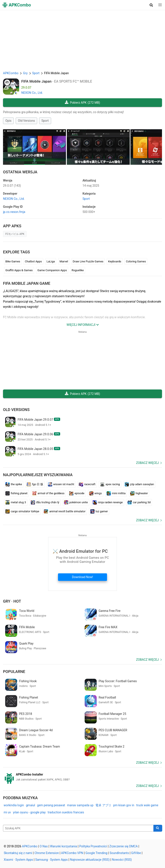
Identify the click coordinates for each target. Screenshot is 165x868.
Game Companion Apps (52, 270)
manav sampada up (80, 805)
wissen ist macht (61, 484)
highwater (139, 493)
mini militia (116, 493)
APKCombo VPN (72, 853)
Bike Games (13, 261)
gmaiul (31, 805)
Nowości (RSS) (122, 860)
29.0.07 (12, 186)
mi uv (7, 812)
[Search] (158, 828)
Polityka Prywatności (93, 846)
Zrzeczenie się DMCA (124, 846)
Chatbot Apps (33, 261)
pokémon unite (76, 502)
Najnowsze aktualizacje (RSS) (90, 860)
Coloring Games (136, 261)
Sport (45, 121)
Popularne (14, 672)
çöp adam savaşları (139, 484)
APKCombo (11, 73)
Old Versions (27, 121)
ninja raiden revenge (108, 502)
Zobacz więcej (147, 463)
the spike (14, 484)
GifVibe (136, 853)
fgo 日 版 (35, 484)
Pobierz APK (82, 103)
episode (77, 493)
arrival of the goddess (48, 493)
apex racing (110, 484)
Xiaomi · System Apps (18, 860)
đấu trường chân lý (45, 502)
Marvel (64, 261)
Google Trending (96, 853)
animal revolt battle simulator (65, 511)
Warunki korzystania (64, 846)
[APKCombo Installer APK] (82, 777)
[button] (151, 5)
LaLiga (51, 261)
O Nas (44, 846)
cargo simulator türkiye (22, 511)
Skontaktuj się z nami (18, 853)
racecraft (87, 484)
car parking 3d (139, 502)
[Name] (78, 828)
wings (95, 493)
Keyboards (115, 261)
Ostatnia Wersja (20, 172)
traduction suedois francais (66, 812)
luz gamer (99, 511)
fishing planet (16, 493)
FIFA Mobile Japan (36, 81)
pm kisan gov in (124, 805)
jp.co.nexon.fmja (14, 212)
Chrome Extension (47, 853)
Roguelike (78, 270)
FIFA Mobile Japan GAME (27, 283)
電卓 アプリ (103, 805)
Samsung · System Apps (51, 860)
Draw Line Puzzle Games (88, 261)
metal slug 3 (16, 502)
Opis (8, 121)
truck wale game (147, 805)
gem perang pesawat (51, 805)
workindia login (14, 805)
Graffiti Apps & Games (19, 270)
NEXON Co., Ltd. (32, 93)
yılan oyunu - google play (29, 812)
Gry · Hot (12, 601)
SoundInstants (119, 853)
